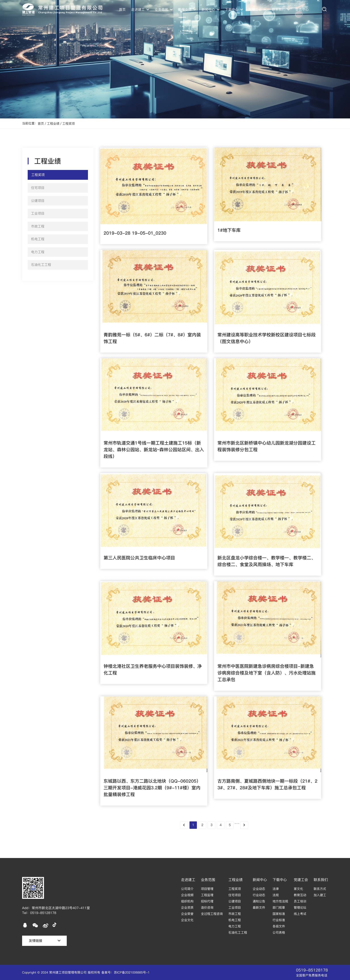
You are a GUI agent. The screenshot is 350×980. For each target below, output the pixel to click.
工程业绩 (53, 124)
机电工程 (235, 920)
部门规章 (279, 908)
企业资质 (187, 908)
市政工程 (235, 914)
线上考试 (300, 914)
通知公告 (259, 901)
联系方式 (320, 889)
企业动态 (259, 889)
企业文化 (187, 920)
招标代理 (207, 901)
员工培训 (300, 901)
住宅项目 (235, 895)
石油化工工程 (238, 932)
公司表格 (279, 932)
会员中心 (302, 9)
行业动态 (259, 895)
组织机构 (187, 901)
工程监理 (207, 895)
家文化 (298, 889)
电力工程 (235, 926)
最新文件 (259, 908)
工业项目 (235, 908)
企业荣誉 (187, 914)
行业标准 (279, 920)
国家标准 (279, 914)
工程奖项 (69, 124)
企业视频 (187, 895)
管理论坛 (300, 908)
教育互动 (300, 895)
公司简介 (187, 889)
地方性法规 (280, 901)
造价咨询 (207, 908)
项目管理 (207, 889)
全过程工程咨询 (212, 914)
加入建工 (320, 895)
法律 (276, 889)
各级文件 (279, 926)
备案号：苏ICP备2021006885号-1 (125, 972)
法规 (276, 895)
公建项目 (235, 901)
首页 (122, 9)
